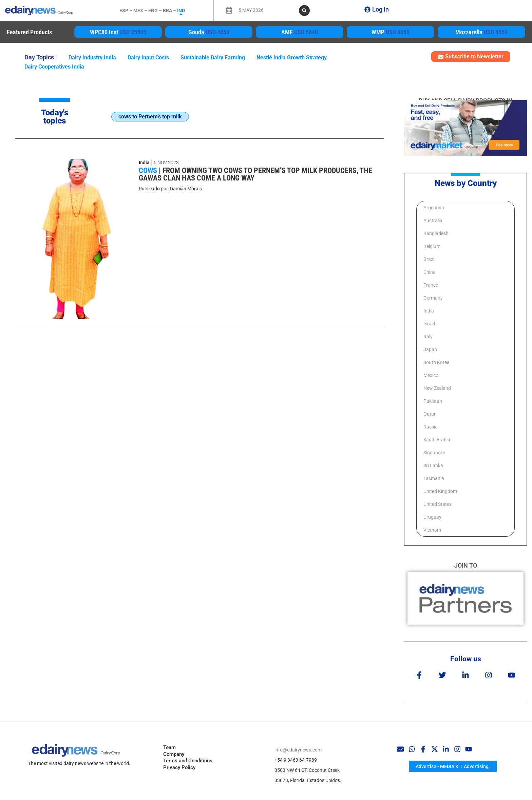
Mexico (431, 375)
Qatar (430, 414)
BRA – (170, 11)
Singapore (434, 453)
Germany (433, 298)
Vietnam (432, 530)
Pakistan (433, 401)
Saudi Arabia (437, 440)
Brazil (429, 259)
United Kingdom (440, 491)
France (431, 285)
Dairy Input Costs (148, 58)
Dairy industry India (92, 58)
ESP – (126, 11)
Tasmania (434, 478)
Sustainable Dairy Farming (213, 58)
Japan (430, 349)
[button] (304, 11)
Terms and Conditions (188, 758)
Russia (431, 427)
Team (169, 745)
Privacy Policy (179, 764)
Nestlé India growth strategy (292, 58)
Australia (433, 221)
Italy (428, 337)
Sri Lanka (433, 465)
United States (438, 504)
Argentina (434, 208)
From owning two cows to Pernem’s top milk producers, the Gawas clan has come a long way (255, 174)
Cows (149, 170)
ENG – (156, 11)
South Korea (436, 362)
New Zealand (437, 388)
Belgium (432, 246)
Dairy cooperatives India (54, 67)
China (430, 272)
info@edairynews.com (298, 747)
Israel (429, 324)
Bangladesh (436, 233)
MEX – (141, 11)
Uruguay (432, 517)
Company (174, 751)
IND (181, 11)
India (144, 163)
